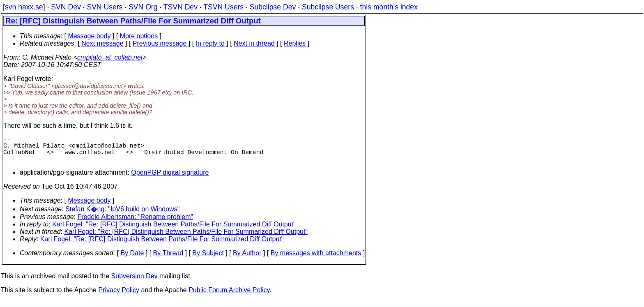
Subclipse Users (328, 7)
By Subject (208, 260)
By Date (132, 260)
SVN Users (105, 7)
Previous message (160, 43)
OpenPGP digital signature (170, 179)
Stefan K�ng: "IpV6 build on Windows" (122, 216)
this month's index (389, 7)
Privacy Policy (119, 297)
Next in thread (254, 43)
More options (139, 36)
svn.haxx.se (24, 7)
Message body (89, 36)
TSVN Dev (181, 7)
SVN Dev (66, 7)
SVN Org (143, 7)
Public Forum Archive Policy (229, 297)
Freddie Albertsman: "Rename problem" (136, 223)
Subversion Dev (135, 283)
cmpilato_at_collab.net (110, 57)
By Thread (168, 260)
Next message (102, 43)
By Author (247, 260)
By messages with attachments (316, 260)
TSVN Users (223, 7)
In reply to (210, 43)
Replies (295, 43)
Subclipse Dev (273, 7)
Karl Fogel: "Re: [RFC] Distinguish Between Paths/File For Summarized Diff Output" (174, 231)
